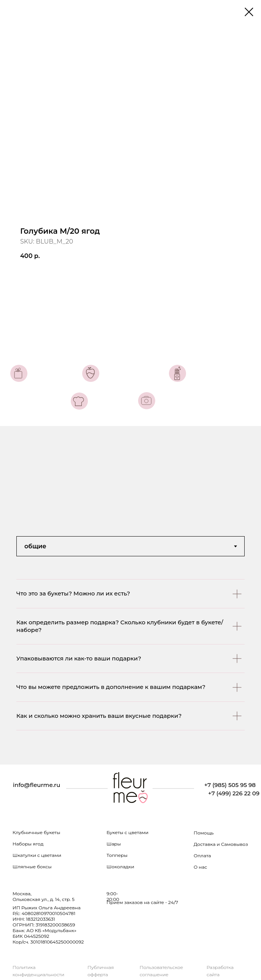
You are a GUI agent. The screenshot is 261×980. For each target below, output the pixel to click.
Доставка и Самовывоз (221, 844)
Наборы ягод (28, 844)
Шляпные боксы (32, 867)
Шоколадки (120, 867)
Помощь (204, 833)
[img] (130, 789)
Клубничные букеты (36, 832)
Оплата (202, 856)
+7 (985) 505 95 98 (230, 785)
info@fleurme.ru (37, 785)
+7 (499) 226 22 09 (234, 793)
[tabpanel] (130, 672)
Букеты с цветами (127, 832)
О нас (200, 867)
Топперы (117, 855)
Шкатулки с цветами (37, 855)
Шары (114, 844)
